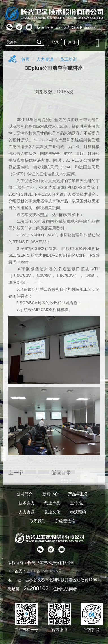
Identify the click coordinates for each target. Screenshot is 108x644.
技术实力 (27, 503)
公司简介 (25, 494)
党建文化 (52, 512)
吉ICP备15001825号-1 (46, 571)
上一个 (16, 473)
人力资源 (46, 59)
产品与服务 (78, 494)
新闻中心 (50, 494)
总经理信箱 (65, 521)
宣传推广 (78, 503)
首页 (26, 59)
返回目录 (61, 473)
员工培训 (71, 59)
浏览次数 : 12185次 (54, 92)
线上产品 (52, 503)
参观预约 (78, 512)
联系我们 (38, 521)
